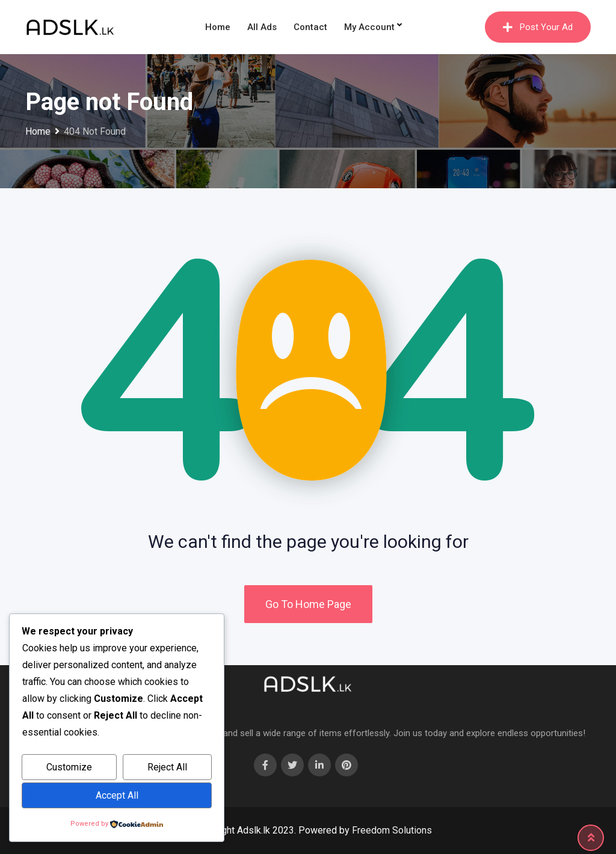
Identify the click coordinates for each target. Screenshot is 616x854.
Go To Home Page (308, 604)
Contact (310, 27)
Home (218, 27)
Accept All (117, 795)
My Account (369, 27)
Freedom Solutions (392, 830)
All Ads (262, 27)
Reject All (167, 767)
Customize (69, 767)
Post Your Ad (538, 27)
